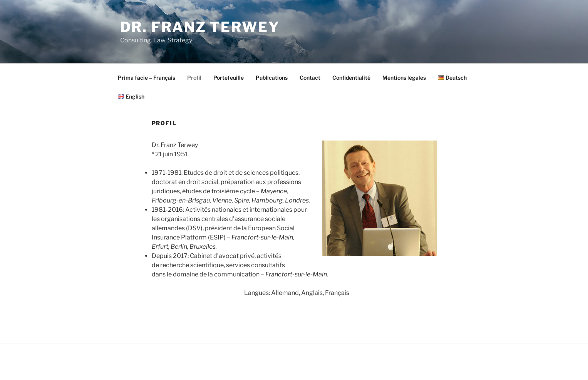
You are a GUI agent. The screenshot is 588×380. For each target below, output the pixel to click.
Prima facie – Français (147, 78)
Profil (194, 78)
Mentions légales (404, 78)
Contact (310, 78)
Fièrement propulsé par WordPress (161, 362)
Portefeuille (229, 78)
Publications (272, 78)
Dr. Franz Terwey (200, 27)
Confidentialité (351, 78)
